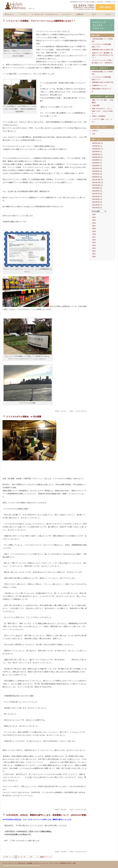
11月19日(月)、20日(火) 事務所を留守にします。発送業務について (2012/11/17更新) (46, 815)
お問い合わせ (22, 863)
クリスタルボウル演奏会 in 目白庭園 (24, 417)
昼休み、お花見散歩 (99, 116)
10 (31, 857)
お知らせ (95, 131)
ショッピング (66, 14)
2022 (94, 223)
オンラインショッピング (41, 863)
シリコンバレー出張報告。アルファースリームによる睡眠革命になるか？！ (41, 21)
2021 (94, 226)
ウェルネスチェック (52, 14)
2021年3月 (96, 205)
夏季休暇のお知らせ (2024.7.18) (103, 50)
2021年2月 (96, 208)
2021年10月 (96, 185)
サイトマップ (12, 863)
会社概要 (30, 863)
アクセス (108, 14)
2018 (94, 234)
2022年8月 (96, 160)
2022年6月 (96, 163)
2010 (94, 257)
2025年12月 (96, 143)
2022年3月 (96, 171)
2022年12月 (96, 157)
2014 (94, 245)
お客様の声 (80, 14)
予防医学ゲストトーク (99, 86)
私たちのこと (9, 14)
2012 (94, 251)
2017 (94, 237)
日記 (94, 134)
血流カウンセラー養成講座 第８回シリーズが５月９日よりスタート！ (102, 55)
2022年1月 (96, 177)
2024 (94, 217)
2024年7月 (96, 146)
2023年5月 (96, 152)
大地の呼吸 (96, 105)
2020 (94, 228)
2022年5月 (96, 166)
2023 (94, 220)
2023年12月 (96, 149)
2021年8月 (96, 191)
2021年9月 (96, 188)
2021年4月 (96, 202)
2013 (94, 248)
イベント (24, 14)
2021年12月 (96, 180)
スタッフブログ (54, 863)
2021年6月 (96, 196)
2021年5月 (96, 199)
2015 (94, 242)
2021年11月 (96, 182)
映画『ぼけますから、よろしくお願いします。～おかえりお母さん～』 (102, 111)
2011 (94, 254)
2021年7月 (96, 194)
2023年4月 (96, 154)
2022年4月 (96, 168)
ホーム (5, 863)
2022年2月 (96, 174)
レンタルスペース (38, 14)
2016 (94, 240)
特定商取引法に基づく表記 (68, 863)
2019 (94, 231)
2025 (94, 214)
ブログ (94, 14)
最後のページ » (46, 857)
